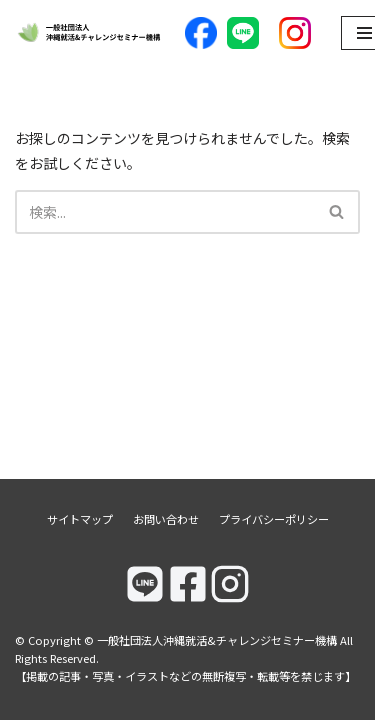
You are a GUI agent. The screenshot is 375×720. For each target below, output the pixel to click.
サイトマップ (80, 519)
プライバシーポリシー (274, 519)
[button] (336, 211)
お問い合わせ (166, 519)
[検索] (165, 212)
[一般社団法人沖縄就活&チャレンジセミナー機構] (90, 33)
